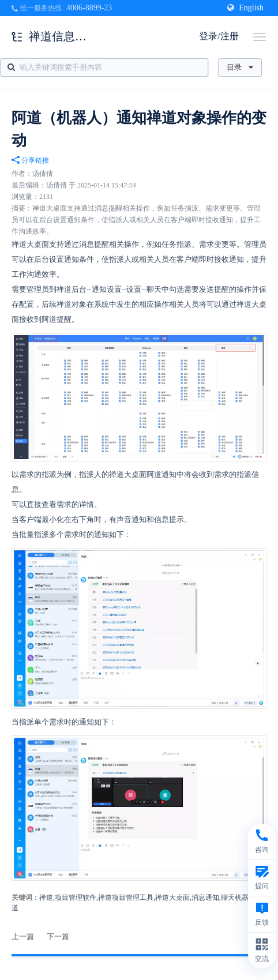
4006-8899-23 (89, 8)
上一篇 (23, 936)
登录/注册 (219, 36)
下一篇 (58, 936)
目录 (240, 67)
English (245, 8)
